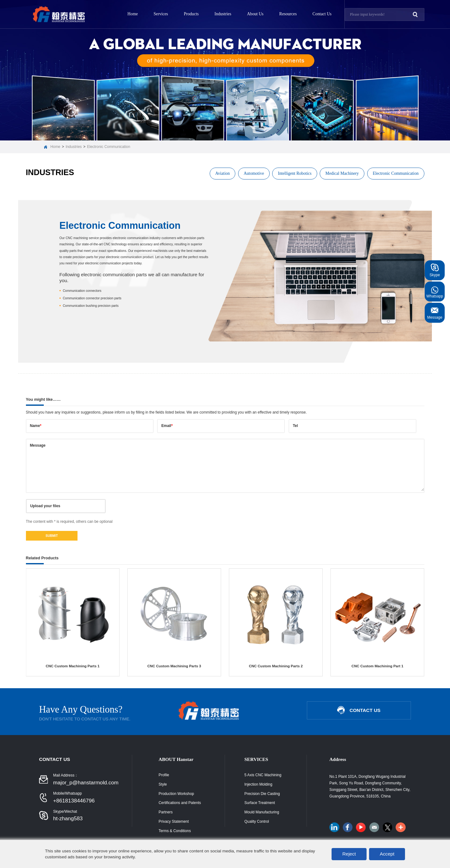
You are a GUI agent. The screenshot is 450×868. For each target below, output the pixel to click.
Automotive (254, 173)
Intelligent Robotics (295, 173)
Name (35, 426)
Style (163, 784)
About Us (255, 14)
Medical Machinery (342, 173)
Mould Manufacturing (262, 812)
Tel (295, 426)
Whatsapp (435, 292)
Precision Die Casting (262, 794)
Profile (164, 775)
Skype (435, 270)
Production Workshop (176, 794)
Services (161, 14)
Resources (288, 14)
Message (37, 445)
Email (167, 426)
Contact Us (322, 14)
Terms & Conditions (175, 831)
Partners (166, 812)
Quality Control (257, 821)
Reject (349, 854)
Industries (223, 14)
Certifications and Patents (180, 803)
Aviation (223, 173)
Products (191, 14)
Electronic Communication (108, 147)
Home (133, 14)
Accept (387, 854)
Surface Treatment (260, 803)
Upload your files (45, 506)
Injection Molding (258, 784)
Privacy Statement (174, 821)
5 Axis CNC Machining (263, 775)
